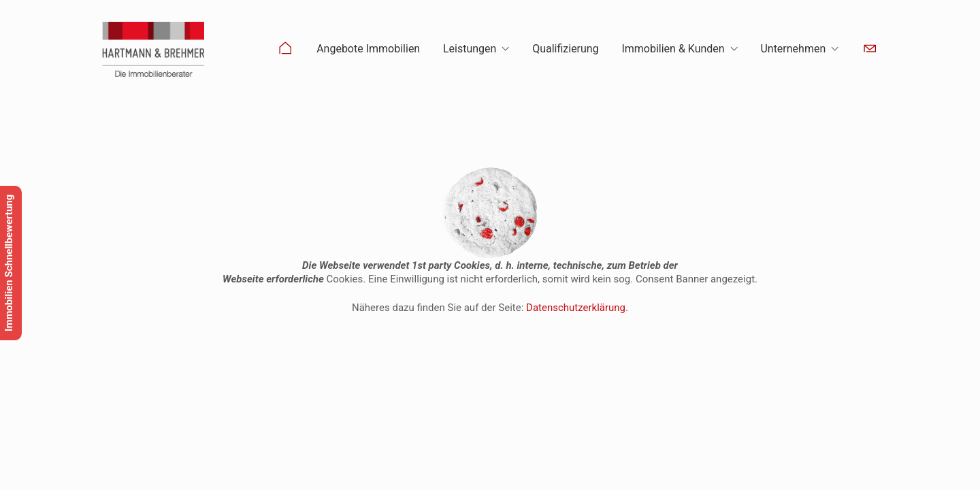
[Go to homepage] (153, 49)
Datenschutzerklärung (576, 308)
